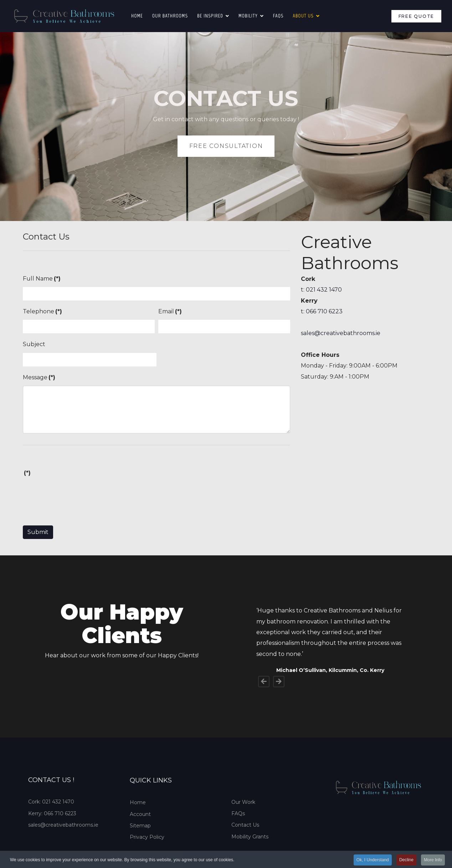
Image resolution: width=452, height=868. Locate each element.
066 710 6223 (324, 311)
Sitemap (140, 826)
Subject (34, 344)
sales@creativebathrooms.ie (341, 333)
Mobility (248, 16)
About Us (303, 16)
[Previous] (264, 682)
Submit (38, 532)
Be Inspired (210, 16)
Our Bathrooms (170, 16)
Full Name (42, 279)
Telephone (42, 311)
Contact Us (245, 825)
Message (39, 377)
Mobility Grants (250, 837)
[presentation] (77, 495)
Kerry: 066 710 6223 (52, 813)
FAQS (278, 16)
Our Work (243, 802)
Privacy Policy (147, 837)
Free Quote (417, 16)
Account (140, 814)
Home (137, 16)
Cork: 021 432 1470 (51, 802)
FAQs (238, 813)
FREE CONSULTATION (226, 146)
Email (170, 311)
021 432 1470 (324, 290)
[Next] (279, 682)
